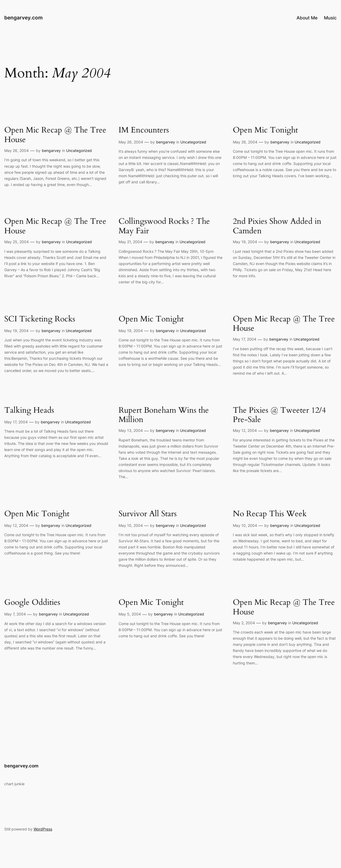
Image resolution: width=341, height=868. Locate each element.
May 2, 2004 (244, 623)
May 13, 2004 (131, 430)
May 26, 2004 (17, 150)
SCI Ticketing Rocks (40, 319)
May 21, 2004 (130, 242)
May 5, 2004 (130, 614)
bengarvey (51, 150)
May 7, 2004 (15, 614)
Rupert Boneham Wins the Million (164, 415)
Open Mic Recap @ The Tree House (55, 135)
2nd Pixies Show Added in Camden (277, 226)
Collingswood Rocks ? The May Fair (164, 226)
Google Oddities (32, 603)
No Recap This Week (270, 514)
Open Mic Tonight (265, 130)
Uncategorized (79, 150)
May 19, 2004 (245, 242)
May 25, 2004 (17, 242)
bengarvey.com (23, 18)
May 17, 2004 (245, 339)
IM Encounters (144, 130)
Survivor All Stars (148, 514)
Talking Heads (29, 411)
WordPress (43, 829)
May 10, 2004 (131, 525)
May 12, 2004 (245, 430)
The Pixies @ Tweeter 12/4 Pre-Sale (279, 415)
